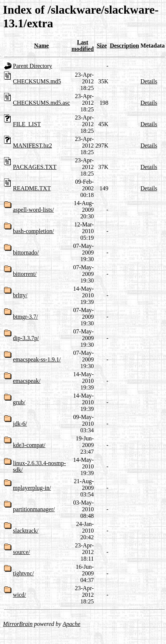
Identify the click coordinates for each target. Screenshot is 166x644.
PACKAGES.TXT (35, 167)
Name (41, 46)
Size (102, 46)
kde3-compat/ (29, 445)
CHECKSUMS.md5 (37, 81)
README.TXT (32, 188)
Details (149, 81)
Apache (72, 624)
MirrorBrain (18, 624)
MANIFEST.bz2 (32, 146)
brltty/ (20, 295)
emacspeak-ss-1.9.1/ (37, 359)
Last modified (83, 46)
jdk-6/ (20, 424)
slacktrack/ (26, 531)
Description (124, 46)
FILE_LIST (27, 124)
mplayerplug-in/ (32, 488)
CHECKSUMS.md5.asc (41, 103)
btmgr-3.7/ (25, 317)
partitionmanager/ (34, 509)
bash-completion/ (33, 231)
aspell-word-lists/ (33, 210)
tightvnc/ (23, 573)
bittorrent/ (25, 274)
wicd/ (20, 595)
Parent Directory (32, 66)
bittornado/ (26, 252)
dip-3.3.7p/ (26, 338)
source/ (21, 552)
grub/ (19, 402)
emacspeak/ (27, 381)
